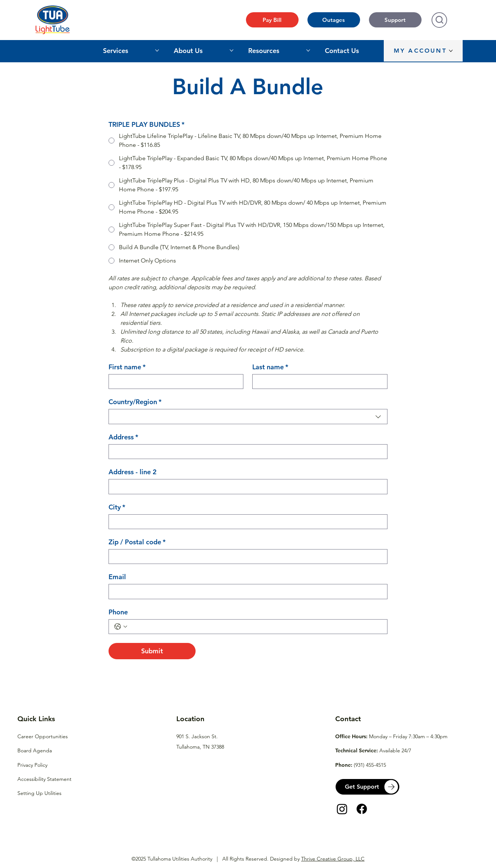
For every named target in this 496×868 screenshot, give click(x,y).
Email (117, 577)
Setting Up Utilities (39, 793)
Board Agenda (35, 750)
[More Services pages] (157, 50)
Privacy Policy (32, 765)
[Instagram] (342, 809)
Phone (118, 612)
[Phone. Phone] (255, 627)
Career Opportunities (43, 736)
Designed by (317, 859)
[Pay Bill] (272, 20)
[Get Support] (367, 787)
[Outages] (334, 20)
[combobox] (248, 416)
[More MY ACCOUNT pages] (451, 51)
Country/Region (135, 402)
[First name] (174, 382)
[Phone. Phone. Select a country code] (121, 627)
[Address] (246, 452)
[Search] (439, 20)
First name (127, 367)
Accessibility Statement (44, 779)
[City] (246, 522)
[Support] (395, 20)
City (117, 507)
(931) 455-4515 (370, 765)
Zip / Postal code (137, 542)
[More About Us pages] (232, 50)
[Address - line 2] (246, 486)
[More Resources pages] (308, 50)
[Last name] (317, 382)
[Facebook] (362, 809)
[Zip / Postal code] (246, 557)
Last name (270, 367)
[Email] (246, 591)
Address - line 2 (133, 472)
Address (123, 437)
